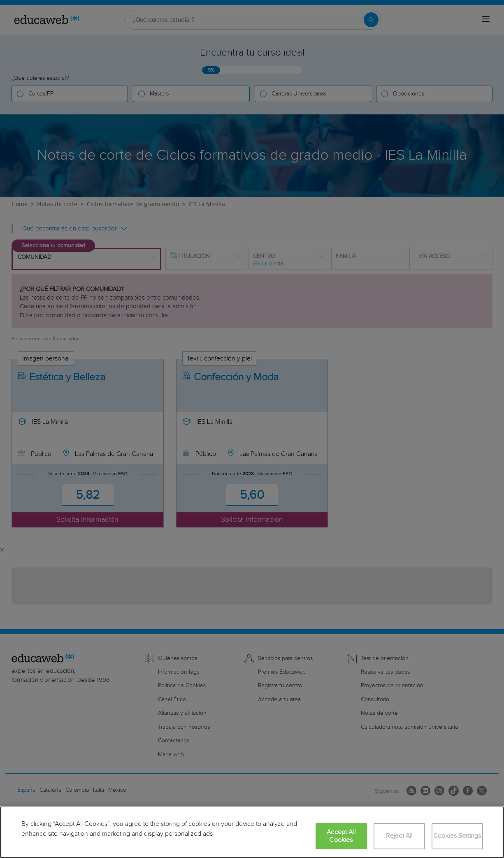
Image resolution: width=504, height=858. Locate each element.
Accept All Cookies (341, 836)
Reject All (399, 836)
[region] (252, 832)
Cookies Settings (457, 836)
